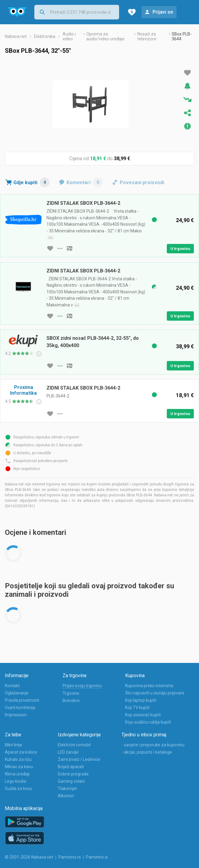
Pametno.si (97, 857)
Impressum (16, 715)
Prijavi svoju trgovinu (82, 686)
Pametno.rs (70, 857)
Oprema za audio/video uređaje (105, 36)
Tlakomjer (67, 789)
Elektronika (45, 36)
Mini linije (14, 745)
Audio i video (69, 36)
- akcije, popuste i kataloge (147, 752)
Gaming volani (71, 781)
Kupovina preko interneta (149, 686)
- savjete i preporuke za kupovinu (153, 745)
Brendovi (71, 701)
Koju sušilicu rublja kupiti (148, 722)
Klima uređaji (17, 774)
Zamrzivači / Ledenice (79, 759)
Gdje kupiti (31, 182)
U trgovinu (180, 249)
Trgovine (71, 693)
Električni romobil (74, 745)
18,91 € (98, 159)
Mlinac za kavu (19, 767)
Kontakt (12, 686)
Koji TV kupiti (137, 708)
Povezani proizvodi (142, 182)
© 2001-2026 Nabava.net (29, 857)
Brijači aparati (71, 767)
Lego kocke (16, 781)
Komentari (85, 182)
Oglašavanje (17, 693)
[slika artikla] (70, 248)
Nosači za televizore (147, 36)
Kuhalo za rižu (18, 759)
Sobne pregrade (73, 774)
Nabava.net (16, 36)
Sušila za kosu (19, 789)
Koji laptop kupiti (141, 700)
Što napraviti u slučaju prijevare (155, 693)
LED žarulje (68, 752)
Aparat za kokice (21, 752)
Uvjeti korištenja (20, 708)
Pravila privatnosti (22, 700)
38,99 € (122, 159)
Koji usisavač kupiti (143, 715)
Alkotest (66, 796)
